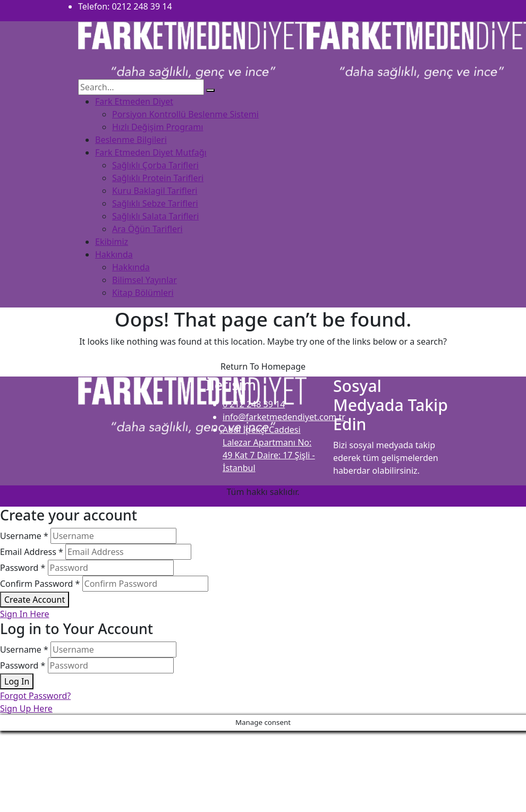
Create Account (35, 600)
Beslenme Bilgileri (131, 140)
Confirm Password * (40, 584)
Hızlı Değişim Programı (158, 127)
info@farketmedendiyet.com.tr (284, 417)
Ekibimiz (112, 242)
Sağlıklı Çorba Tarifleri (155, 165)
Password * (23, 568)
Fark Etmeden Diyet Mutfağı (151, 152)
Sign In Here (24, 614)
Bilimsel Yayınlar (145, 280)
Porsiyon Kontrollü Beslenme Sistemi (185, 114)
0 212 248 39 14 (254, 404)
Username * (24, 536)
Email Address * (32, 552)
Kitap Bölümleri (143, 293)
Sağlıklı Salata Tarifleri (155, 216)
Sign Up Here (26, 708)
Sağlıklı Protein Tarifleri (158, 178)
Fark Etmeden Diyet (134, 101)
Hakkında (114, 254)
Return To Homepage (263, 366)
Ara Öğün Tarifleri (147, 229)
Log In (17, 681)
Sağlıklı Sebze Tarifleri (155, 203)
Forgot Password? (35, 696)
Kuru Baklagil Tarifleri (155, 191)
